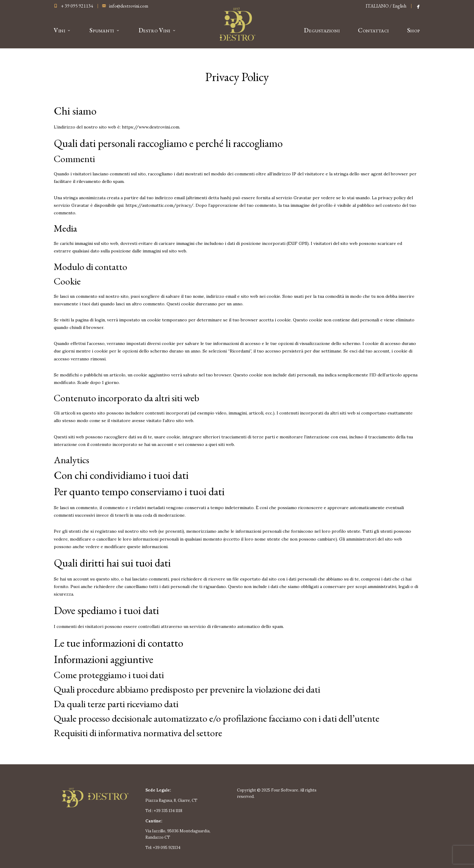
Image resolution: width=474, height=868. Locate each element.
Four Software (285, 790)
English (399, 6)
